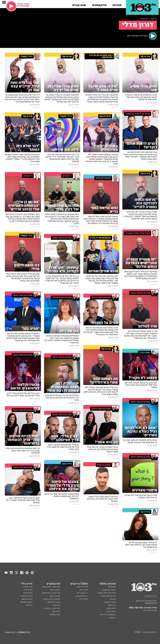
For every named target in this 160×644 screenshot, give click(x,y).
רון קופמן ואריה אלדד (107, 615)
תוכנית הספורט (110, 602)
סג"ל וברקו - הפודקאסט (51, 593)
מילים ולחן (56, 611)
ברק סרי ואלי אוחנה (108, 596)
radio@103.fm (151, 603)
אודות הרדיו (28, 590)
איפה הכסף (111, 608)
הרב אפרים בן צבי (81, 596)
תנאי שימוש (28, 587)
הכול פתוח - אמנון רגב (52, 608)
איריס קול (112, 605)
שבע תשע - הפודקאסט (51, 587)
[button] (117, 4)
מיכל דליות (84, 590)
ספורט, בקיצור (55, 596)
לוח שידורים (28, 593)
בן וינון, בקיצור (55, 590)
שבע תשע (112, 587)
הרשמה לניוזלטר (26, 602)
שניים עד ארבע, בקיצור (51, 599)
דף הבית (154, 19)
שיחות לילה (84, 599)
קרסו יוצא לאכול (54, 602)
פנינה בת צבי (111, 611)
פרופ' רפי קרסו (82, 587)
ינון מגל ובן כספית (109, 590)
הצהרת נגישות (27, 599)
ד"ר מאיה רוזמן (82, 593)
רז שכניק (112, 618)
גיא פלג (113, 599)
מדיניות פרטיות (27, 596)
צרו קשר (29, 605)
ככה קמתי (56, 605)
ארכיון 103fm (55, 615)
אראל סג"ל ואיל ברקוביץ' (106, 593)
